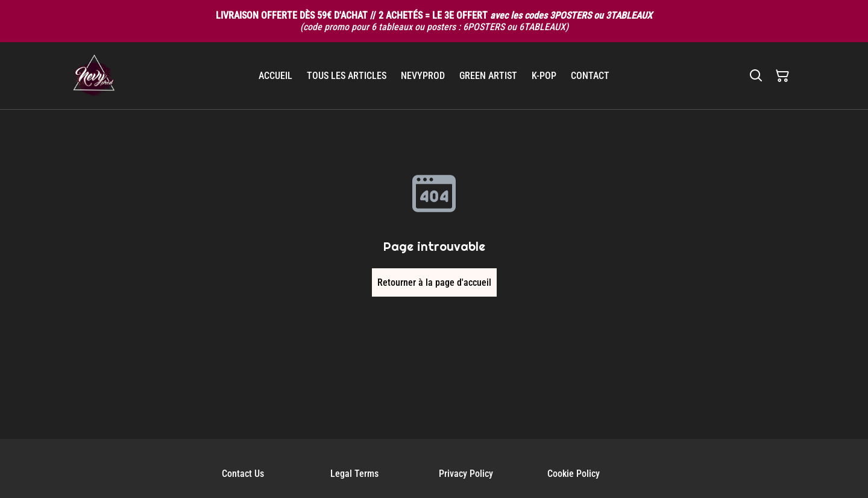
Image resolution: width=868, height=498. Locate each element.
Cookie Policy (574, 474)
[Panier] (782, 76)
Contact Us (243, 474)
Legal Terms (354, 474)
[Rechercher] (756, 76)
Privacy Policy (466, 474)
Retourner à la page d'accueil (434, 282)
